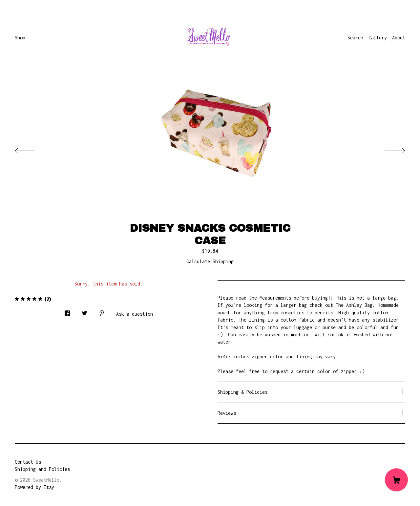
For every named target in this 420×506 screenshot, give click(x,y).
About (399, 38)
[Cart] (396, 480)
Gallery (378, 38)
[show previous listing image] (31, 149)
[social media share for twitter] (84, 312)
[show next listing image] (389, 149)
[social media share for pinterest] (102, 312)
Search (355, 38)
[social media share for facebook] (67, 312)
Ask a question (135, 314)
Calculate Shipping (210, 261)
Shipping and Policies (42, 469)
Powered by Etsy (34, 487)
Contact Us (28, 462)
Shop (20, 38)
